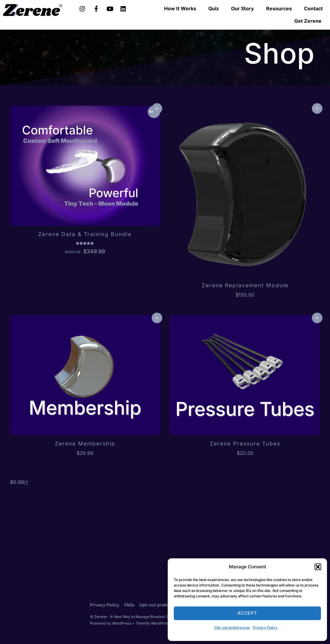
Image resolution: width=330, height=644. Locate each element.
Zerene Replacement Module (245, 285)
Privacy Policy (265, 628)
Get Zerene (308, 21)
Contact (313, 8)
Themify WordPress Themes (161, 623)
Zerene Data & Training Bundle (85, 234)
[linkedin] (124, 8)
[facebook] (96, 8)
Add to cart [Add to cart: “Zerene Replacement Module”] (317, 108)
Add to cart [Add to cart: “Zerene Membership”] (157, 318)
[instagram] (83, 8)
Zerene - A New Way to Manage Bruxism (130, 617)
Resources (279, 8)
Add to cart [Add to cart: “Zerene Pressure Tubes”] (317, 318)
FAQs (129, 605)
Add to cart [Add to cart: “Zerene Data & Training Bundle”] (157, 108)
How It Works (180, 8)
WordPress (122, 623)
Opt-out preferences (232, 628)
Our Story (243, 8)
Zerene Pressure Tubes (245, 444)
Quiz (214, 8)
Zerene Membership (85, 444)
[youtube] (110, 8)
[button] (318, 567)
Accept (247, 613)
